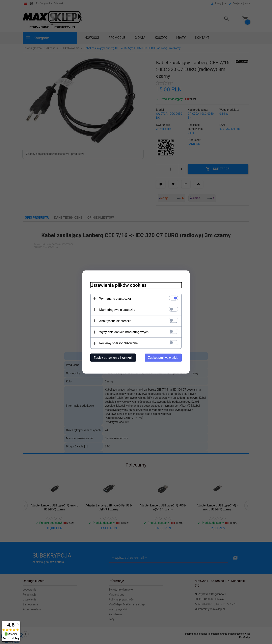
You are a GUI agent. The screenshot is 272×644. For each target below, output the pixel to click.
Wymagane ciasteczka (115, 299)
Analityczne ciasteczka (115, 321)
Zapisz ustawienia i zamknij (113, 358)
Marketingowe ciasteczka (117, 310)
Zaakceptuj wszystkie (163, 358)
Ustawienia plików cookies (118, 285)
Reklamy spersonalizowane (118, 343)
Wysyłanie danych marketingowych (124, 332)
